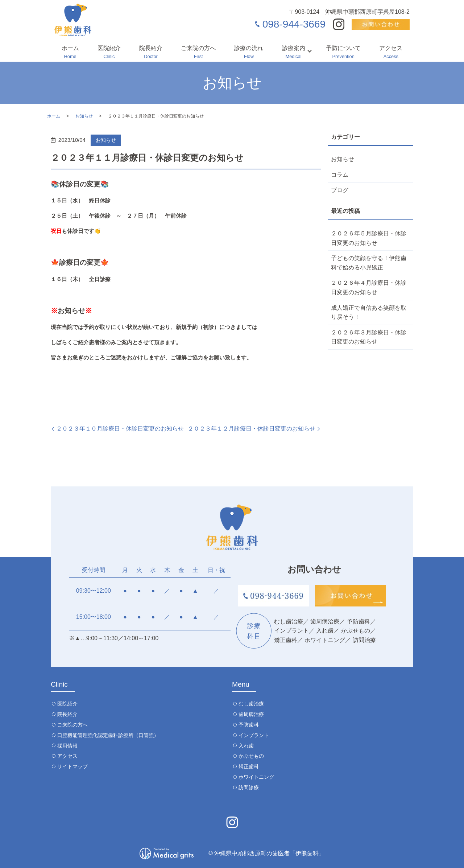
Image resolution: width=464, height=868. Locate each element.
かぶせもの (251, 756)
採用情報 (67, 746)
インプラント (254, 735)
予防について (343, 53)
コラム (340, 175)
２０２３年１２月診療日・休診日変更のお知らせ (252, 429)
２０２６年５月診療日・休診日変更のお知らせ (369, 238)
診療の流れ (249, 53)
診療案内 (294, 53)
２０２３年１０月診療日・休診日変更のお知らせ (120, 429)
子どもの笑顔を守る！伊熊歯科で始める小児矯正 (369, 263)
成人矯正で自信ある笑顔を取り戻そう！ (369, 312)
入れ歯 (246, 746)
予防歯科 (249, 725)
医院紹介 (109, 53)
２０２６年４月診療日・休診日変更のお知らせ (369, 287)
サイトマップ (72, 766)
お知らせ (84, 116)
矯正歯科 (249, 766)
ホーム (70, 53)
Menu (241, 684)
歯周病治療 (251, 714)
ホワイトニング (256, 777)
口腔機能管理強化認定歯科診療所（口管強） (108, 735)
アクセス (391, 53)
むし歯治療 (251, 704)
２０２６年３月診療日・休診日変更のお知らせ (369, 337)
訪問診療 (249, 787)
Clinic (59, 684)
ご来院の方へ (198, 53)
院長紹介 (151, 53)
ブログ (340, 190)
